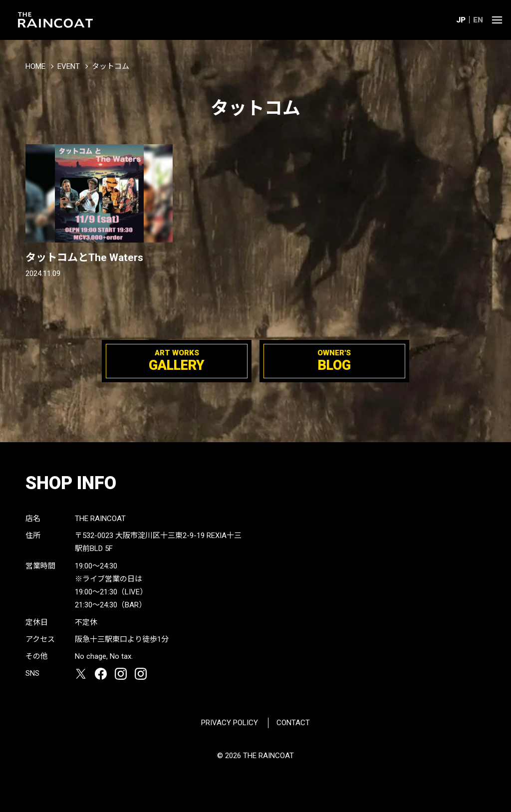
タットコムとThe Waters (84, 258)
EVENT (69, 66)
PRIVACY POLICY (230, 723)
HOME (35, 66)
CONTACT (293, 723)
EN (478, 20)
